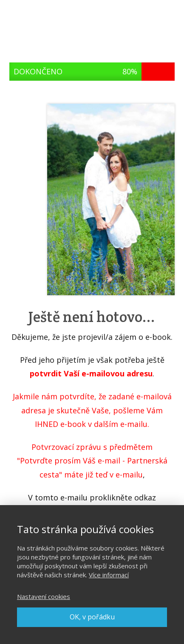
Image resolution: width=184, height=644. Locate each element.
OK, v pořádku (92, 617)
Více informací (109, 575)
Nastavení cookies (44, 596)
